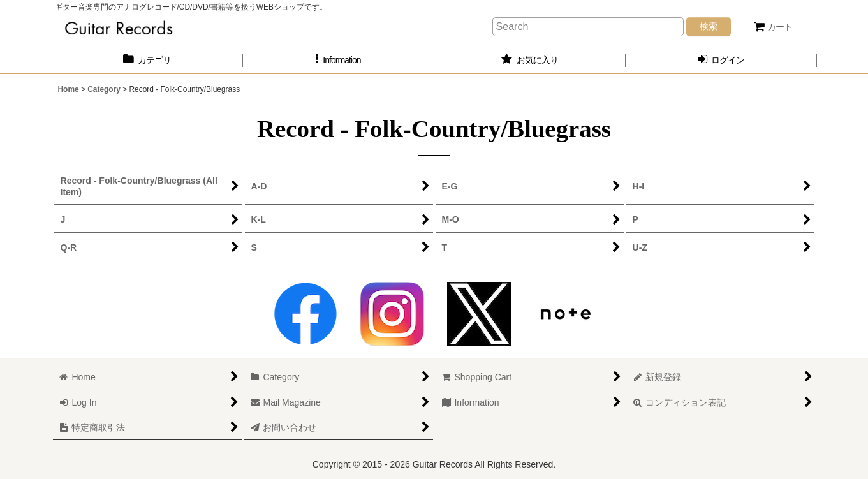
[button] (339, 60)
